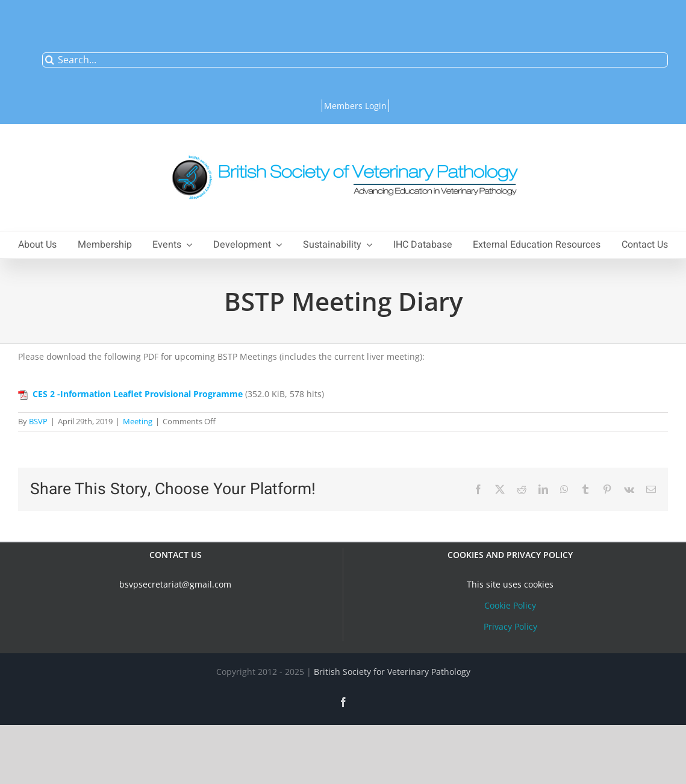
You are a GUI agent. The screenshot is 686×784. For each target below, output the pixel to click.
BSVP (38, 421)
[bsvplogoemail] (343, 149)
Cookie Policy (510, 605)
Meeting (138, 421)
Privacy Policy (510, 626)
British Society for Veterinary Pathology (392, 672)
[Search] (50, 60)
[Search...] (355, 60)
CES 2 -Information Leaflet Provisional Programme (138, 394)
